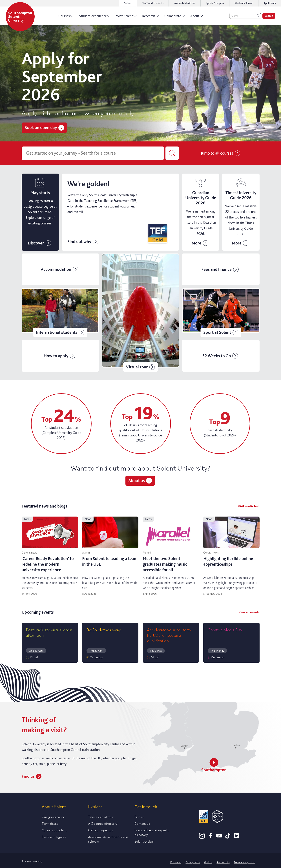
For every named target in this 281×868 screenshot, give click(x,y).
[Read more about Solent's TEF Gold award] (204, 817)
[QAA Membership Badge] (217, 817)
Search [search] (269, 16)
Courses (66, 17)
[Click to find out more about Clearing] (120, 212)
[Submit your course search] (172, 153)
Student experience (95, 17)
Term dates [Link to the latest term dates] (50, 823)
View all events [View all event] (249, 612)
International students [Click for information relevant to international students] (60, 332)
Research (150, 17)
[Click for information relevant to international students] (60, 312)
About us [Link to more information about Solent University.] (140, 481)
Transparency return (245, 862)
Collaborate (174, 17)
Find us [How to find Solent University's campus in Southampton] (32, 776)
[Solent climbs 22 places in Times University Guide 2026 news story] (241, 212)
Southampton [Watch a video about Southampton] (214, 765)
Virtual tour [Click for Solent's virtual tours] (140, 367)
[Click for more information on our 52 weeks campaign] (221, 356)
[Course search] (93, 153)
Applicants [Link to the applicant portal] (270, 3)
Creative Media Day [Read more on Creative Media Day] (225, 630)
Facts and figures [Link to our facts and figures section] (54, 837)
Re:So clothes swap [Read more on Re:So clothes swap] (104, 630)
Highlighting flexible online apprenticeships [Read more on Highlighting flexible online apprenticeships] (228, 561)
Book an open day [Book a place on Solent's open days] (44, 127)
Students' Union (244, 3)
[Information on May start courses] (40, 212)
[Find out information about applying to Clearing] (201, 212)
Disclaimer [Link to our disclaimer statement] (176, 862)
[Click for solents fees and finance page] (221, 269)
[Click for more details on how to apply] (60, 356)
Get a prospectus (101, 830)
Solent (128, 3)
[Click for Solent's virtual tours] (140, 312)
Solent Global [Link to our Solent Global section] (144, 841)
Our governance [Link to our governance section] (53, 817)
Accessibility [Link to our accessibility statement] (223, 862)
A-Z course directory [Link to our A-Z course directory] (103, 823)
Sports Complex (215, 3)
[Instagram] (202, 837)
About (197, 17)
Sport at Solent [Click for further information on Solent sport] (221, 332)
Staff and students (153, 3)
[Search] (245, 16)
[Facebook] (211, 837)
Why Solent (126, 17)
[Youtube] (219, 837)
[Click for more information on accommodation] (60, 269)
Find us (140, 817)
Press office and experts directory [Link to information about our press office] (152, 832)
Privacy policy (193, 862)
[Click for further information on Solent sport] (221, 312)
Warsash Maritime (185, 3)
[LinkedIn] (236, 837)
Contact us (142, 823)
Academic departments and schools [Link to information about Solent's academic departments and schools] (108, 839)
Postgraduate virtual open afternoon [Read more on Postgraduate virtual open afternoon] (49, 632)
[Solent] (20, 17)
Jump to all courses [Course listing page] (220, 153)
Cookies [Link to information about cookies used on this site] (208, 862)
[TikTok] (228, 837)
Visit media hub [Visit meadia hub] (249, 506)
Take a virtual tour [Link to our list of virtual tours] (101, 817)
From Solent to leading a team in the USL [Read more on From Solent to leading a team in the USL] (110, 561)
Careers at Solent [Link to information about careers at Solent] (54, 830)
